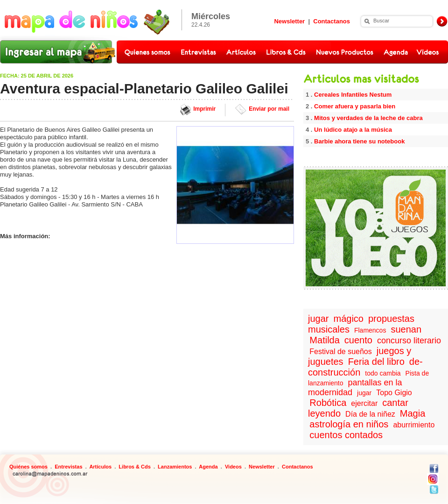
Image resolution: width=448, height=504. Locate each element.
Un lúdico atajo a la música (353, 130)
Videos (233, 467)
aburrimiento (414, 425)
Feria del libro (376, 362)
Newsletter (289, 21)
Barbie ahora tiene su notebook (359, 141)
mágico (349, 319)
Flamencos (370, 330)
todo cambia (383, 373)
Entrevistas (68, 467)
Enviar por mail (269, 109)
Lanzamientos (175, 467)
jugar (318, 319)
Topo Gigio (394, 393)
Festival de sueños (340, 351)
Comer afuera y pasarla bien (355, 106)
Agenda (208, 467)
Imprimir (204, 109)
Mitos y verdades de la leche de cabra (368, 118)
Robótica (328, 403)
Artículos (100, 467)
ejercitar (364, 403)
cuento (358, 340)
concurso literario (409, 341)
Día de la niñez (370, 414)
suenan (406, 329)
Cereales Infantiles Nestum (353, 95)
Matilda (324, 340)
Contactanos (332, 21)
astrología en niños (349, 424)
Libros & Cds (134, 467)
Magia (413, 413)
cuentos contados (346, 435)
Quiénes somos (28, 467)
